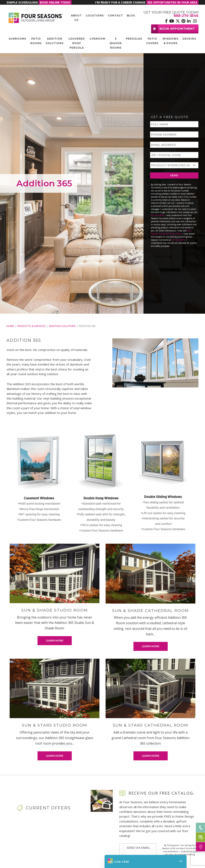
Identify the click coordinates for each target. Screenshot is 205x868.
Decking (190, 39)
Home (10, 326)
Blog (131, 15)
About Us (76, 18)
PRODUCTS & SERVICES (31, 326)
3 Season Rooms (116, 43)
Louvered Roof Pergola (77, 43)
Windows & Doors (171, 41)
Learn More (55, 641)
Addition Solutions (55, 41)
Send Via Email (138, 847)
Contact (115, 15)
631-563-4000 (158, 215)
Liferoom (98, 39)
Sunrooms (17, 39)
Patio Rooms (36, 41)
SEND (174, 175)
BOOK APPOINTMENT (173, 29)
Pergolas (134, 39)
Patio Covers (152, 41)
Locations (95, 15)
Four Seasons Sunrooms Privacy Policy (171, 232)
